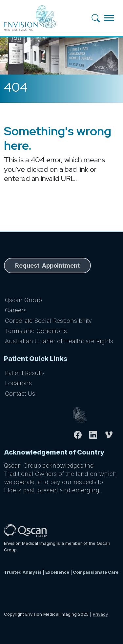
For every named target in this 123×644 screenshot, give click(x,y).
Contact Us (20, 394)
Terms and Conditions (36, 331)
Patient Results (25, 373)
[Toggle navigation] (109, 18)
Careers (16, 310)
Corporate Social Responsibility (48, 321)
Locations (18, 383)
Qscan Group (23, 300)
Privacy (100, 614)
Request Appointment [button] (47, 266)
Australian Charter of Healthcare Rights (59, 341)
